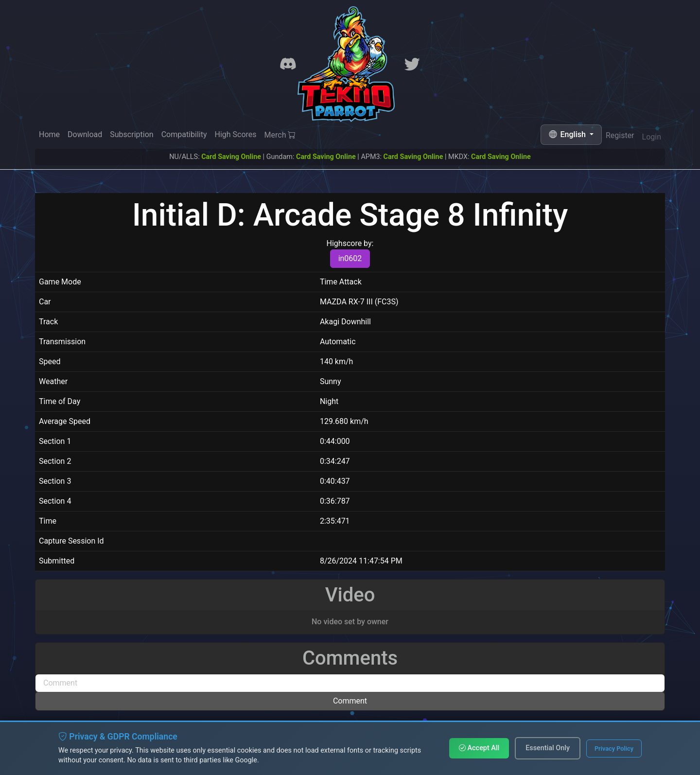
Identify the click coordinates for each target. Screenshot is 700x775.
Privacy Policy (614, 749)
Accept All (479, 748)
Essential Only (548, 748)
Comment (350, 701)
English (568, 134)
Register (620, 136)
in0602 (350, 258)
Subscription (131, 134)
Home (49, 134)
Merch (280, 135)
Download (85, 134)
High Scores (235, 135)
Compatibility (184, 134)
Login (652, 138)
